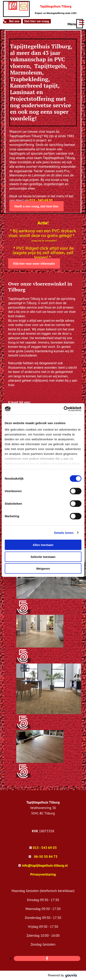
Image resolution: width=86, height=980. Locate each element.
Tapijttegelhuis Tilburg (56, 6)
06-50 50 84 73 (46, 857)
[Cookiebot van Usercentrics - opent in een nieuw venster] (64, 409)
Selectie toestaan (43, 557)
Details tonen (64, 532)
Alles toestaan (43, 545)
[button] (12, 21)
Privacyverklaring (43, 874)
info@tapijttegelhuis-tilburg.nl (45, 865)
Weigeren (43, 569)
